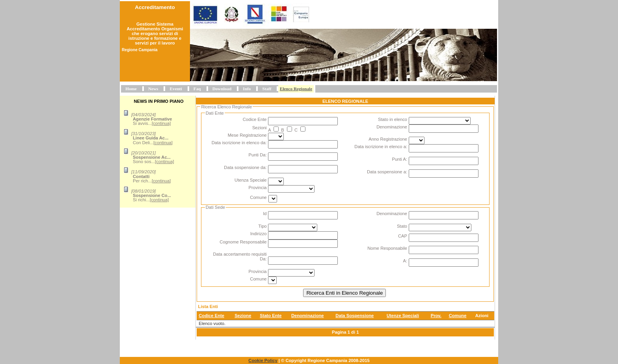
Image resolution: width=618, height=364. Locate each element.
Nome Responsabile (387, 248)
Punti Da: (258, 155)
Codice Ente (255, 119)
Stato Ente (271, 316)
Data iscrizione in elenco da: (239, 143)
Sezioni (260, 128)
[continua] (161, 123)
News (153, 89)
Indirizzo (259, 234)
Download (222, 89)
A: (405, 261)
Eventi (176, 89)
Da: (263, 259)
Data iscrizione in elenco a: (381, 147)
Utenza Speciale (250, 180)
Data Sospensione (355, 316)
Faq (197, 89)
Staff (267, 89)
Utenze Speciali (403, 316)
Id (265, 214)
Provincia (258, 188)
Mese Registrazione (247, 135)
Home (131, 89)
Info (247, 89)
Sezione (243, 316)
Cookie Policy (263, 360)
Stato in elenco (393, 119)
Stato (402, 226)
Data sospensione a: (387, 172)
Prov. (436, 316)
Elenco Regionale (296, 89)
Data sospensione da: (245, 167)
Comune (258, 197)
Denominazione (392, 127)
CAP (403, 236)
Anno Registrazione (388, 139)
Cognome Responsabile (243, 242)
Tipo (262, 226)
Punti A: (399, 159)
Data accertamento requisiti (240, 254)
